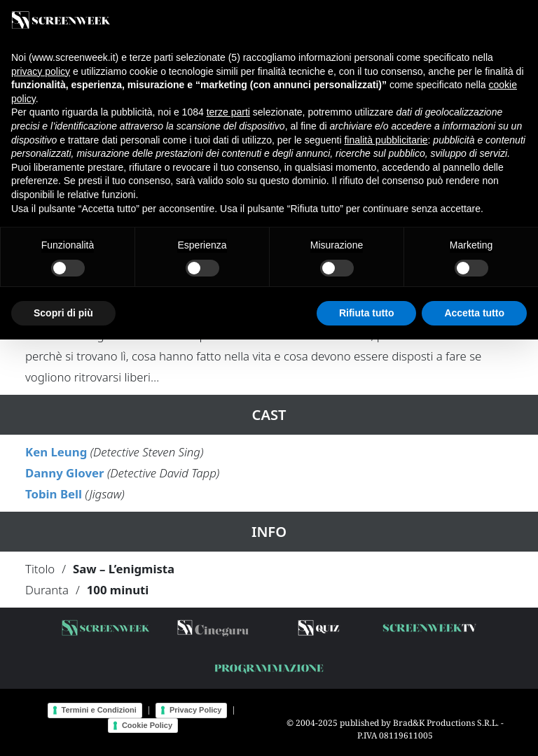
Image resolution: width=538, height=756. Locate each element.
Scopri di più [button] (63, 313)
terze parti (228, 112)
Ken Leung (56, 452)
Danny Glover (65, 473)
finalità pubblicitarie (386, 140)
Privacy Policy (196, 710)
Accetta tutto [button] (474, 313)
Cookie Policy (147, 725)
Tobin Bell (54, 494)
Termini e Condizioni (99, 710)
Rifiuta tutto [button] (367, 313)
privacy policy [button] (41, 71)
